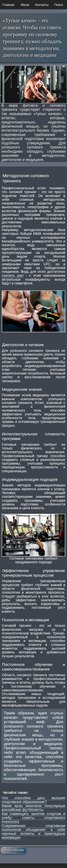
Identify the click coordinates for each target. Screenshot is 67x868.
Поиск (59, 5)
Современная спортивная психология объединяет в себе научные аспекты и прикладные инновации (33, 832)
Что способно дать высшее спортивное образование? (33, 800)
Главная (8, 5)
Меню (25, 5)
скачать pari (13, 275)
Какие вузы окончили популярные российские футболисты (33, 808)
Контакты (42, 5)
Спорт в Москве (14, 850)
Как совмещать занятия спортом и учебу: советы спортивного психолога (33, 818)
